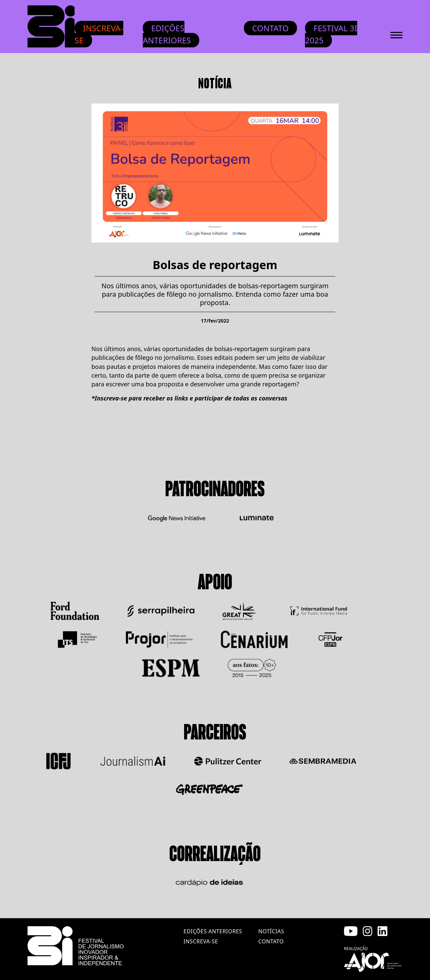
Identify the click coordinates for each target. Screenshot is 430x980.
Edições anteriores (167, 34)
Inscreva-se (99, 34)
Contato (271, 28)
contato (271, 941)
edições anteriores (213, 931)
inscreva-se (201, 941)
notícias (271, 931)
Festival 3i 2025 (331, 34)
